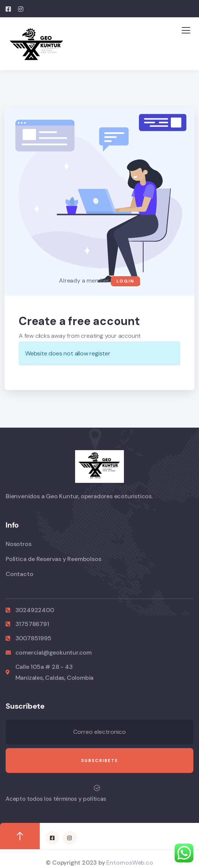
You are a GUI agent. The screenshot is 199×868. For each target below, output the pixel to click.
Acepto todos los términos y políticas (56, 799)
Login (125, 281)
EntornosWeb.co (130, 863)
